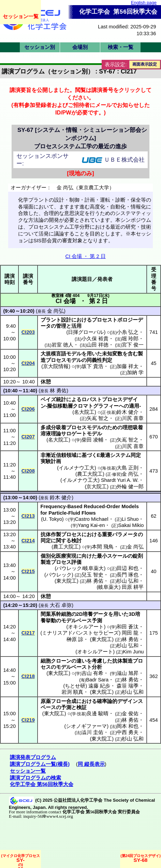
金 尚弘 (55, 311)
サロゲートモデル (82, 434)
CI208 (28, 471)
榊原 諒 (75, 639)
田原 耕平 (133, 587)
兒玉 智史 (92, 575)
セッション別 (40, 47)
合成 (71, 701)
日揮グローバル (86, 332)
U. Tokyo (52, 519)
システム (120, 455)
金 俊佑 (130, 714)
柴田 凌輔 (92, 440)
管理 (61, 326)
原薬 (46, 701)
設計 (66, 320)
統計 (61, 399)
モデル (74, 354)
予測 (97, 621)
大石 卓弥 (61, 605)
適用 (134, 406)
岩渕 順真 (72, 692)
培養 (88, 614)
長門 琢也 (128, 575)
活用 (76, 326)
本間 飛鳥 (103, 547)
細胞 (46, 661)
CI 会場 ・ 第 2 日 (86, 256)
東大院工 (67, 581)
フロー (58, 701)
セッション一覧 (21, 16)
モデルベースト (74, 667)
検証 (82, 707)
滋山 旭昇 (128, 673)
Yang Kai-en (91, 525)
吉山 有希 (92, 673)
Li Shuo (130, 519)
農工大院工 (90, 474)
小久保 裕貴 (95, 339)
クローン (61, 661)
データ (100, 614)
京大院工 (97, 487)
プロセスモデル (64, 360)
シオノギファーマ (86, 726)
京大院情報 (56, 366)
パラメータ (125, 534)
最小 (102, 556)
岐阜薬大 (108, 587)
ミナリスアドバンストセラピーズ (80, 633)
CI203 (28, 332)
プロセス (71, 534)
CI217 (28, 633)
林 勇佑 (58, 391)
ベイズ (48, 399)
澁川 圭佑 (92, 732)
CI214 (28, 541)
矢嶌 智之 (98, 418)
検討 (76, 541)
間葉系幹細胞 (56, 614)
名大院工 (84, 412)
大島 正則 (128, 468)
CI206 (28, 409)
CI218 (28, 676)
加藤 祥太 (128, 366)
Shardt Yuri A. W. (120, 480)
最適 (105, 455)
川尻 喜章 (133, 418)
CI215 (28, 571)
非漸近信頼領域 (58, 455)
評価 (76, 562)
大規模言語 (53, 354)
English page (144, 3)
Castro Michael (92, 519)
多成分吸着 (53, 428)
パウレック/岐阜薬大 (80, 568)
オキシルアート (86, 627)
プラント (51, 320)
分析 (97, 667)
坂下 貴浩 (92, 366)
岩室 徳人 (62, 345)
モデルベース (76, 621)
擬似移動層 (60, 406)
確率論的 (107, 701)
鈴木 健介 (128, 412)
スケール (117, 556)
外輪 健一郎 (130, 487)
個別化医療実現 (58, 556)
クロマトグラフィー (96, 406)
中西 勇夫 (128, 732)
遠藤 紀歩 (99, 686)
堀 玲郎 (130, 339)
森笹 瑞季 (128, 686)
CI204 (28, 363)
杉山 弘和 (128, 581)
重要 (107, 534)
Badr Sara (97, 680)
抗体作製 (51, 534)
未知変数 (112, 354)
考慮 (97, 661)
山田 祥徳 (98, 345)
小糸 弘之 (128, 332)
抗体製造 (122, 661)
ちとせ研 (75, 686)
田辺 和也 (128, 568)
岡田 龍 (130, 633)
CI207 (28, 437)
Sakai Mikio (131, 525)
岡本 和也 (128, 726)
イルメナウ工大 (77, 468)
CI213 (28, 516)
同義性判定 (99, 360)
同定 (46, 541)
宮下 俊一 (133, 345)
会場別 (80, 47)
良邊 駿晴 (98, 714)
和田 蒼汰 (128, 627)
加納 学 (135, 372)
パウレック (59, 575)
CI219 (28, 720)
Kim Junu (133, 652)
